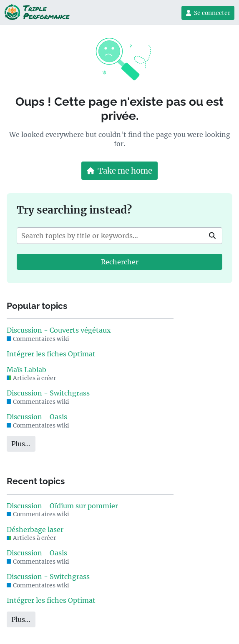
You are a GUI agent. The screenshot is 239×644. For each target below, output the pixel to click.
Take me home (120, 171)
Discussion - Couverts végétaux (59, 330)
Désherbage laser (35, 530)
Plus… (21, 444)
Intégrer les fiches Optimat (51, 354)
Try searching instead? (74, 210)
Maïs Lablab (26, 370)
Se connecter (208, 13)
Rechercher (120, 262)
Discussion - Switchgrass (48, 393)
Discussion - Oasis (37, 417)
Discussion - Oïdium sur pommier (62, 506)
